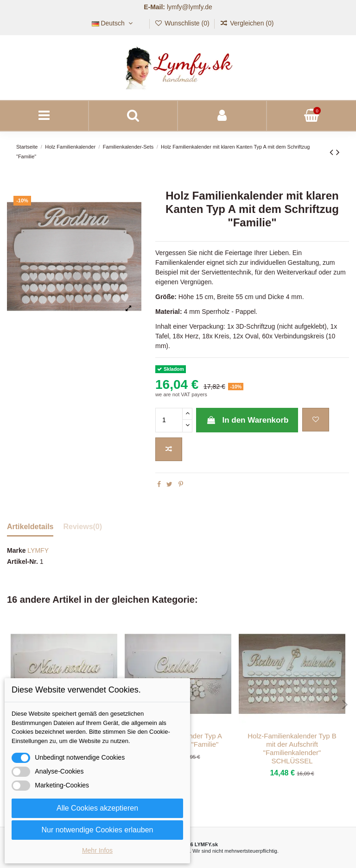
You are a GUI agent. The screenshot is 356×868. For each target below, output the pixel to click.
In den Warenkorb (247, 420)
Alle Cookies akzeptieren (97, 808)
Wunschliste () (183, 23)
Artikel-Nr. (22, 562)
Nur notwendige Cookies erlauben (97, 830)
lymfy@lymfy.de (190, 7)
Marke (16, 550)
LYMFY (38, 550)
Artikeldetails (30, 527)
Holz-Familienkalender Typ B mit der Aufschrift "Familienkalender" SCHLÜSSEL (292, 748)
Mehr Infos (97, 850)
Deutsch (113, 23)
